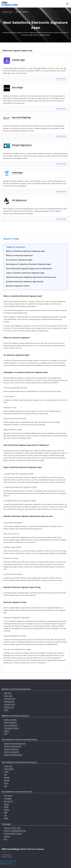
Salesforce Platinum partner (13, 746)
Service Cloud (8, 696)
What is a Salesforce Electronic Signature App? (25, 251)
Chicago (6, 804)
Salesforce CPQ (9, 707)
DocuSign (17, 87)
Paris (5, 815)
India (5, 775)
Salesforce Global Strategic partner (15, 743)
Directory (7, 836)
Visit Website (61, 78)
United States (8, 766)
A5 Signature (19, 200)
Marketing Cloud (9, 702)
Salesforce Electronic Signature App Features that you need (31, 277)
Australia (7, 777)
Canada (6, 772)
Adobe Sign (19, 60)
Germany (7, 780)
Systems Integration (10, 722)
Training (6, 731)
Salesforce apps (7, 12)
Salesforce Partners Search (12, 828)
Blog (5, 839)
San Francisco (8, 796)
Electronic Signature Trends (18, 286)
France (6, 783)
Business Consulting (10, 720)
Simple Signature (22, 145)
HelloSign (17, 173)
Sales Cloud (8, 693)
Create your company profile (8, 861)
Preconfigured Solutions (11, 728)
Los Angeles (8, 798)
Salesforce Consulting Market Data (15, 831)
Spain (6, 786)
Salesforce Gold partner (11, 749)
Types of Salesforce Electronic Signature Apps (25, 273)
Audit (6, 734)
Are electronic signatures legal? (19, 260)
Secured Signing (21, 117)
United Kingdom (9, 769)
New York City (8, 801)
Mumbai (6, 810)
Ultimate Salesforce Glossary (13, 834)
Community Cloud (10, 699)
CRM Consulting (10, 849)
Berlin (6, 813)
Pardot (6, 710)
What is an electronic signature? (19, 256)
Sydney (6, 807)
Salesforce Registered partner (13, 755)
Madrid (6, 818)
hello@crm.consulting (6, 863)
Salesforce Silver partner (11, 752)
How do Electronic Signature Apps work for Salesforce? (29, 269)
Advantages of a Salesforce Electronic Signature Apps (28, 264)
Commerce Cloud (9, 704)
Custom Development (11, 725)
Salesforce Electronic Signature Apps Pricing (24, 282)
